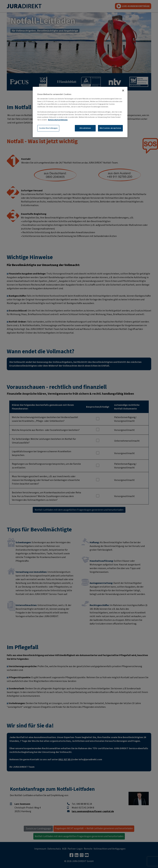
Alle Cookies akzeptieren (110, 128)
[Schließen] (123, 91)
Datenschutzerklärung (58, 120)
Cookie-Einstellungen (48, 128)
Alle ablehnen (85, 128)
